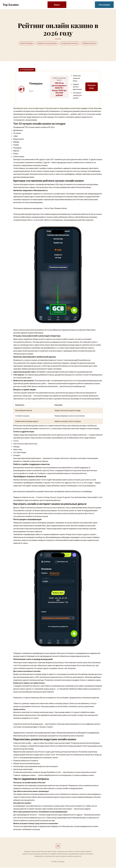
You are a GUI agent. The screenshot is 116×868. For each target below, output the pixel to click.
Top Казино (11, 5)
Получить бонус (91, 87)
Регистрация (104, 5)
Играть (57, 5)
